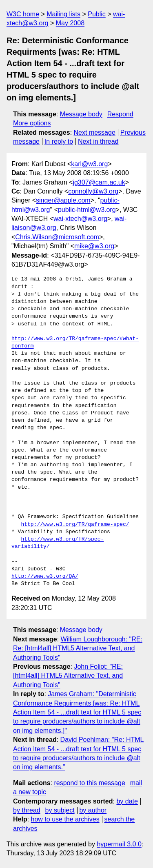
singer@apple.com (63, 200)
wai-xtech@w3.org (80, 219)
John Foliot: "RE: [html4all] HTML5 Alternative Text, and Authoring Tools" (68, 676)
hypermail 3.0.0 (119, 844)
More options (32, 123)
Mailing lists (63, 14)
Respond (120, 114)
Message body (81, 114)
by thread (27, 810)
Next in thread (98, 141)
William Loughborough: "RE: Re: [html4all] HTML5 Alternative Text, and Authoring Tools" (78, 648)
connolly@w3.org (93, 191)
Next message (95, 132)
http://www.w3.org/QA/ (45, 576)
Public (97, 14)
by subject (60, 810)
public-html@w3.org (87, 210)
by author (93, 810)
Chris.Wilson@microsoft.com (57, 237)
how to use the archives (65, 819)
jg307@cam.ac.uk (99, 182)
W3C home (23, 14)
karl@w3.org (89, 164)
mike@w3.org (94, 246)
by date (127, 801)
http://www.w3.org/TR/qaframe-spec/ (75, 525)
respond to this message (89, 783)
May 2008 (70, 23)
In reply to (59, 141)
